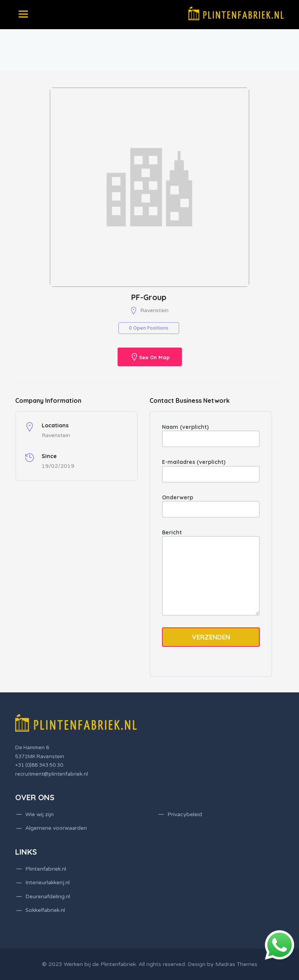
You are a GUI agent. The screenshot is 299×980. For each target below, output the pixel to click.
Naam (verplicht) (211, 435)
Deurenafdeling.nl (48, 897)
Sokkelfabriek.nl (45, 910)
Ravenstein (154, 310)
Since (49, 456)
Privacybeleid (185, 814)
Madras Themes (236, 964)
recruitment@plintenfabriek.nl (52, 774)
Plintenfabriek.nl (46, 869)
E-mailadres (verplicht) (211, 470)
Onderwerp (211, 506)
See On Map (154, 357)
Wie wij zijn (40, 814)
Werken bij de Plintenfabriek (100, 964)
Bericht (211, 572)
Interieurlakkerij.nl (47, 883)
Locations (55, 425)
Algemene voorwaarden (56, 828)
